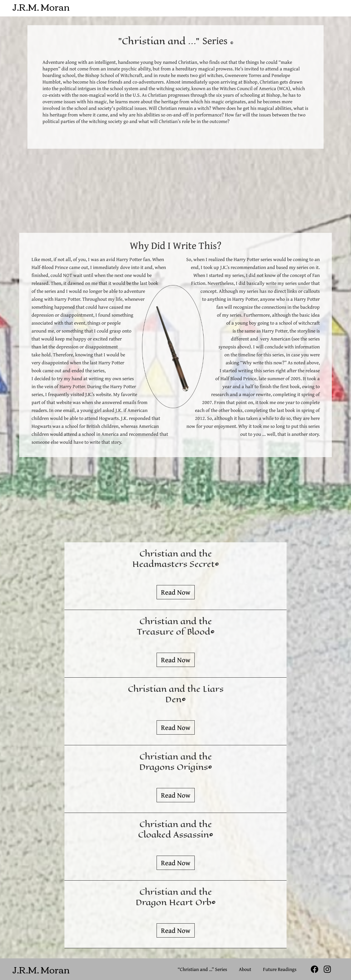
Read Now (176, 592)
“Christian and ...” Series (202, 969)
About (245, 969)
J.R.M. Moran (41, 5)
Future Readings (280, 969)
